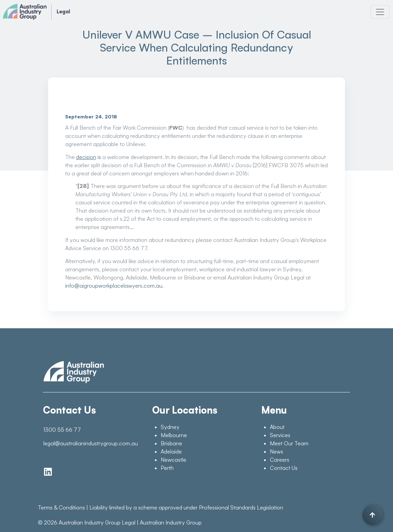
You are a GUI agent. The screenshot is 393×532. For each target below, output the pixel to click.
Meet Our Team (289, 443)
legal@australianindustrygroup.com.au (90, 443)
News (276, 451)
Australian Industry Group (171, 522)
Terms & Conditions (61, 507)
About (277, 427)
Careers (280, 460)
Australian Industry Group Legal (97, 522)
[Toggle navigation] (380, 12)
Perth (167, 468)
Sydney (170, 427)
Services (280, 435)
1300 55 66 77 (62, 430)
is (89, 157)
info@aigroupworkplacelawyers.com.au (114, 286)
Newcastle (173, 460)
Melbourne (174, 435)
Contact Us (284, 468)
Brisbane (171, 443)
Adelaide (171, 451)
